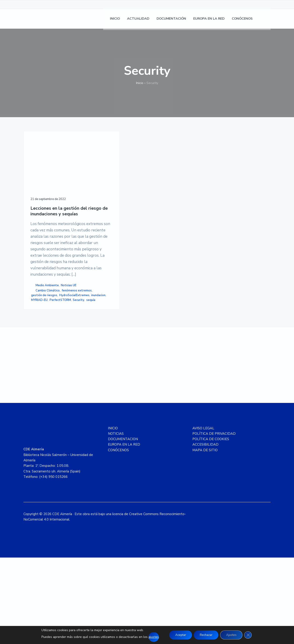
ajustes (150, 637)
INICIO (113, 515)
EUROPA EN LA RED (124, 531)
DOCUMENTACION (123, 525)
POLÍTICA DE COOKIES (211, 525)
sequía (36, 385)
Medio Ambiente (47, 346)
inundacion (38, 375)
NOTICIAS (116, 520)
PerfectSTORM (42, 380)
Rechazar (206, 635)
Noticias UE (39, 351)
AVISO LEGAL (203, 515)
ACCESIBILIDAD (205, 531)
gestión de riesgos (44, 366)
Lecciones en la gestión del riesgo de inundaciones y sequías (49, 192)
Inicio (140, 83)
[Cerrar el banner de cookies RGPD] (251, 635)
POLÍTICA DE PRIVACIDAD (214, 520)
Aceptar (178, 635)
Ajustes (233, 635)
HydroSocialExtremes (46, 370)
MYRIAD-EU (56, 375)
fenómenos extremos (46, 361)
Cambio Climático (48, 356)
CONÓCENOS (118, 537)
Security (60, 380)
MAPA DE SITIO (205, 537)
